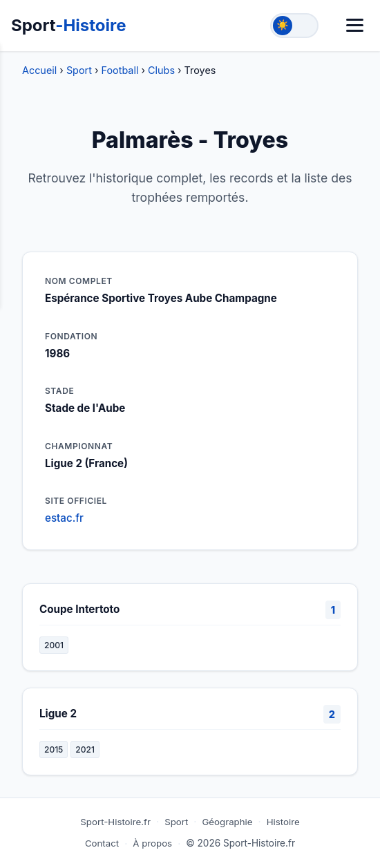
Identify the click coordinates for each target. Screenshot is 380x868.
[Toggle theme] (294, 26)
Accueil (39, 70)
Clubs (161, 70)
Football (120, 70)
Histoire (283, 822)
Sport (69, 25)
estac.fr (64, 518)
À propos (152, 843)
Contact (102, 843)
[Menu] (355, 25)
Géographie (227, 822)
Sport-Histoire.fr (115, 822)
